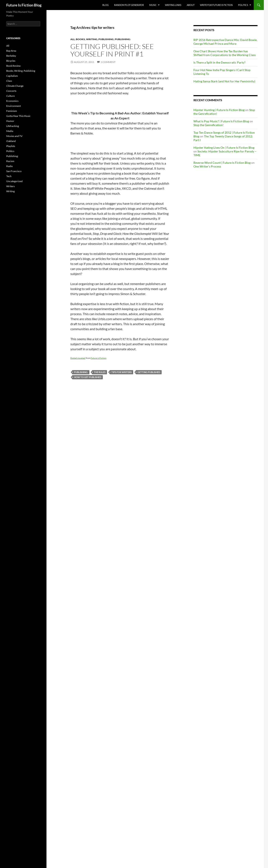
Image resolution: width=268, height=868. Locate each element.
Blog (106, 5)
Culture (10, 96)
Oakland (11, 141)
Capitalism (12, 76)
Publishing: (123, 39)
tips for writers (122, 372)
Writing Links (173, 5)
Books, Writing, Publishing (95, 39)
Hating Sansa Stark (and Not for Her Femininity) (224, 81)
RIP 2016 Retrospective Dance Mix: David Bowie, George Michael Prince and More (225, 42)
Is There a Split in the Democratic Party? (219, 62)
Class (9, 81)
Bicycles (11, 61)
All (73, 39)
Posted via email (78, 358)
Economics (12, 101)
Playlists (11, 146)
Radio (10, 166)
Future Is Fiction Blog (24, 5)
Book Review (13, 66)
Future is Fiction (99, 358)
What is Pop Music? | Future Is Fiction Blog (221, 121)
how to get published (88, 377)
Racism (10, 161)
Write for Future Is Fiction (216, 5)
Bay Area (11, 51)
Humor (10, 121)
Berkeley (11, 56)
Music (153, 5)
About (191, 5)
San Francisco (14, 171)
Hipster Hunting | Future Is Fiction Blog (219, 110)
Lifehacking (13, 126)
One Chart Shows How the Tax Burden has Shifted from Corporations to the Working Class (225, 53)
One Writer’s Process (207, 166)
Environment (14, 106)
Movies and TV (14, 136)
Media (10, 131)
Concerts (11, 91)
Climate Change (15, 86)
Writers (10, 186)
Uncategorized (14, 181)
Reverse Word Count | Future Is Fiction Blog (222, 163)
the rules (100, 372)
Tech (9, 176)
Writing (10, 191)
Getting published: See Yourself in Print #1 (112, 50)
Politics (243, 5)
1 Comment (108, 62)
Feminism (12, 111)
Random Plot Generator (129, 5)
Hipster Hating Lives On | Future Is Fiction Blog (224, 148)
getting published (149, 372)
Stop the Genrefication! (209, 125)
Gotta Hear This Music (18, 116)
